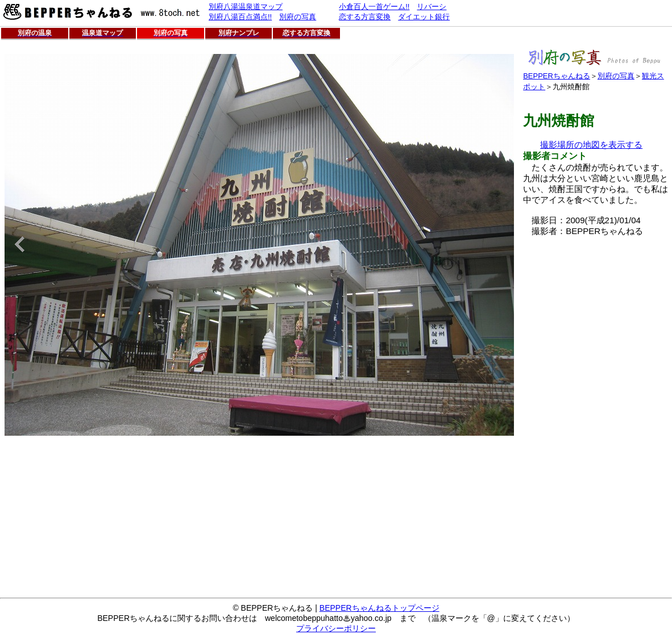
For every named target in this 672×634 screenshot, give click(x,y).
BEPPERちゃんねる (557, 76)
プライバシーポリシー (336, 628)
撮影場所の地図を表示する (591, 145)
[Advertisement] (557, 407)
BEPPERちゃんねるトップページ (379, 608)
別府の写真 (616, 76)
